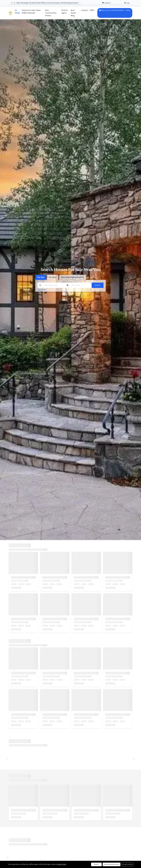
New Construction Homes (51, 13)
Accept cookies (127, 864)
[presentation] (7, 759)
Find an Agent (65, 12)
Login (127, 3)
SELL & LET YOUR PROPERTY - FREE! (115, 10)
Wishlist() (106, 3)
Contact (85, 10)
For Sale (41, 277)
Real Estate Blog (73, 13)
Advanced (42, 290)
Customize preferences (112, 864)
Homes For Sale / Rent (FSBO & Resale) (31, 12)
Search (98, 285)
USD (115, 3)
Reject (96, 864)
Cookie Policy (61, 864)
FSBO (92, 10)
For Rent (53, 277)
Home (17, 12)
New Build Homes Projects (72, 277)
